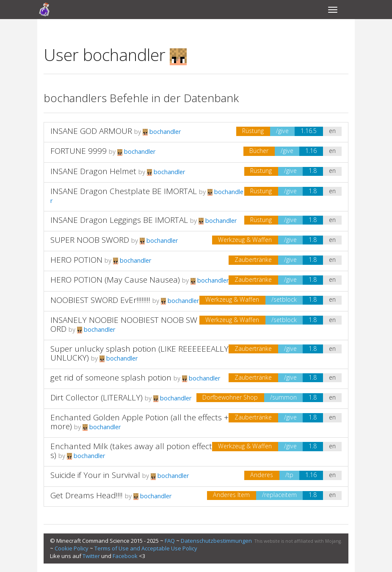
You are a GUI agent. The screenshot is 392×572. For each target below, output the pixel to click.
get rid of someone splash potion (111, 378)
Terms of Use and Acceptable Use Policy (146, 548)
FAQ (170, 541)
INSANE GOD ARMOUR (91, 131)
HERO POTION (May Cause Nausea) (115, 280)
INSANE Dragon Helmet (93, 171)
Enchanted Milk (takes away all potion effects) (131, 451)
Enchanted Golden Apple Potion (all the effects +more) (139, 422)
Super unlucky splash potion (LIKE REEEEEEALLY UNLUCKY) (139, 353)
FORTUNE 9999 (79, 151)
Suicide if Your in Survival (95, 475)
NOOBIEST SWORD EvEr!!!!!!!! (100, 300)
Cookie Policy (72, 548)
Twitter (91, 556)
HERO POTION (76, 260)
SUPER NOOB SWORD (90, 240)
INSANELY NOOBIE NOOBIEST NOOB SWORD (124, 324)
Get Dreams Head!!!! (87, 495)
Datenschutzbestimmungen (216, 541)
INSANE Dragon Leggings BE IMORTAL (119, 220)
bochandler (162, 132)
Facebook (125, 556)
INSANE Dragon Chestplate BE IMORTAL (124, 191)
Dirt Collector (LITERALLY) (97, 397)
